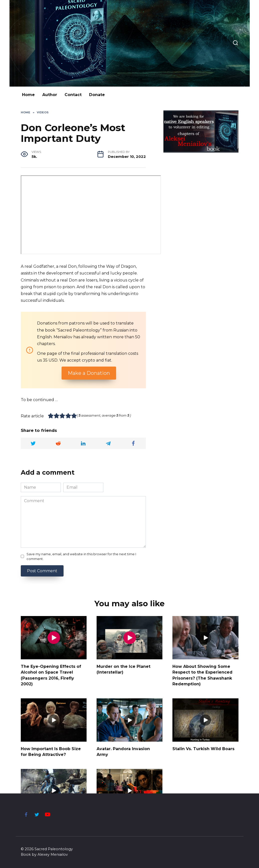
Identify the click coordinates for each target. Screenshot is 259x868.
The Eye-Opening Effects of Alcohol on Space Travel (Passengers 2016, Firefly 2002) (51, 674)
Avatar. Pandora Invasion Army (123, 750)
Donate (97, 95)
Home (28, 95)
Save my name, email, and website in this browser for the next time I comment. (81, 556)
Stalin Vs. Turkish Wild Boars (203, 747)
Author (50, 95)
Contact (73, 95)
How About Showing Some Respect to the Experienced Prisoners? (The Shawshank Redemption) (202, 674)
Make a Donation (89, 373)
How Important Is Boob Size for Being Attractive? (51, 750)
